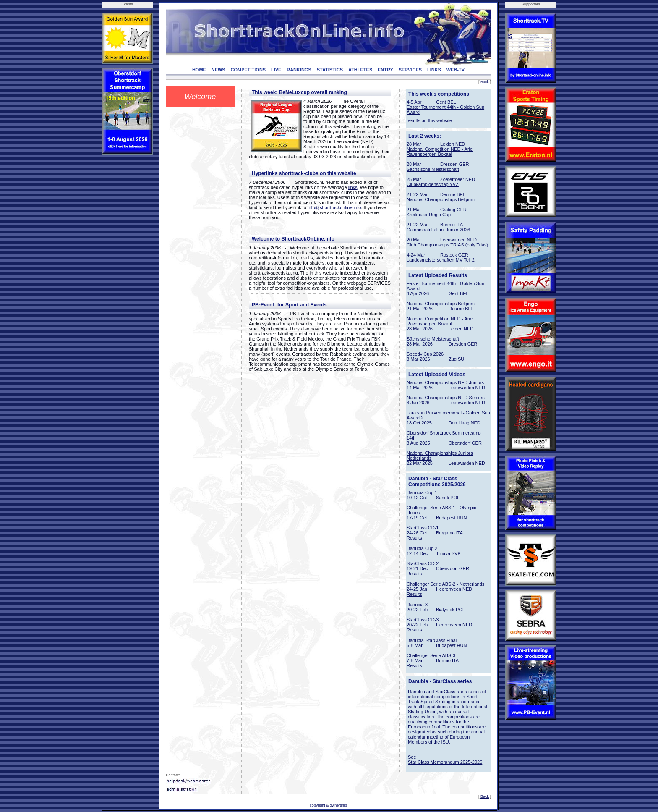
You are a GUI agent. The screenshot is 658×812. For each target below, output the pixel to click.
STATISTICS (330, 70)
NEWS (218, 70)
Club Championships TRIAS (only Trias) (447, 245)
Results (414, 538)
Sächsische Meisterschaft (433, 169)
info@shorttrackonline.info (334, 207)
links (353, 187)
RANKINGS (299, 70)
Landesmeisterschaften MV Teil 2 (441, 260)
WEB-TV (456, 70)
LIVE (276, 70)
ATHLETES (360, 70)
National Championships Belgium (441, 199)
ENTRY (385, 70)
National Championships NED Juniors (445, 382)
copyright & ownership (328, 805)
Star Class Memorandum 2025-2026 (445, 762)
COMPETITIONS (248, 70)
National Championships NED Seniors (446, 398)
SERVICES (410, 70)
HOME (199, 70)
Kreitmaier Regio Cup (429, 215)
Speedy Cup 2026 (425, 354)
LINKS (434, 70)
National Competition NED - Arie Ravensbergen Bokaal (440, 152)
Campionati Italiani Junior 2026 (438, 230)
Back (485, 82)
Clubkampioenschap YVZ (433, 184)
